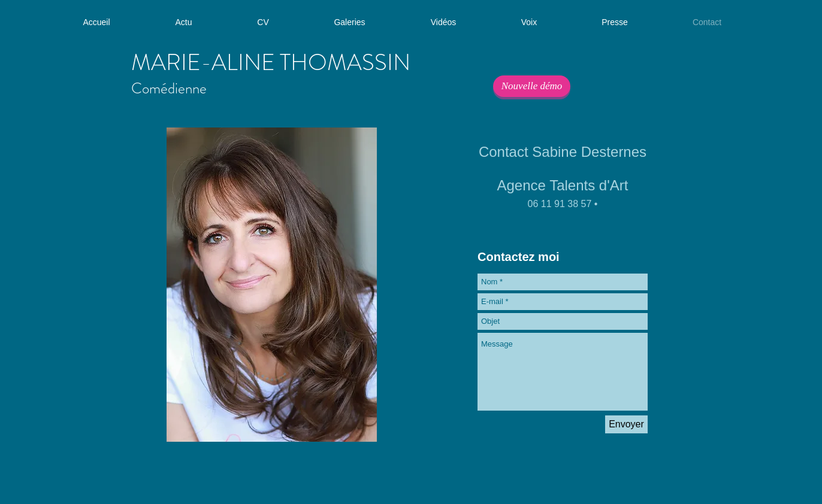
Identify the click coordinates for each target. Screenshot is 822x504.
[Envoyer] (626, 424)
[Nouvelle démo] (532, 86)
